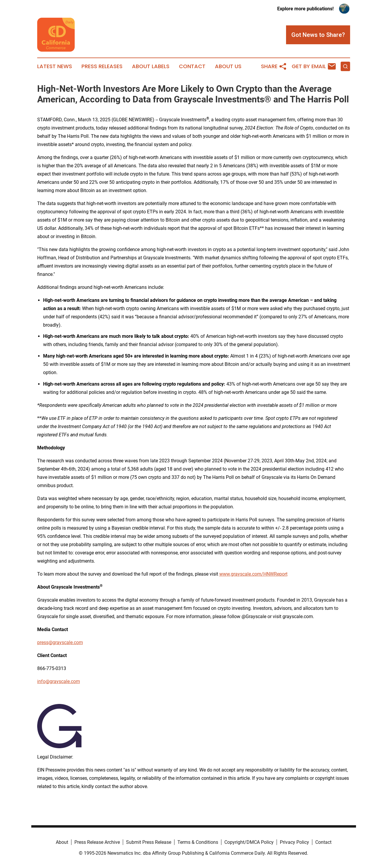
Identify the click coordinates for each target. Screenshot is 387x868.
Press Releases (102, 66)
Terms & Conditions (198, 842)
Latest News (55, 66)
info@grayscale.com (59, 681)
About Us (228, 66)
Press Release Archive (97, 842)
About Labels (151, 66)
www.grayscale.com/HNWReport (253, 574)
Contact (192, 66)
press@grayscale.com (60, 642)
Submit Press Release (149, 842)
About (62, 842)
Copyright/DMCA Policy (249, 842)
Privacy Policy (294, 842)
